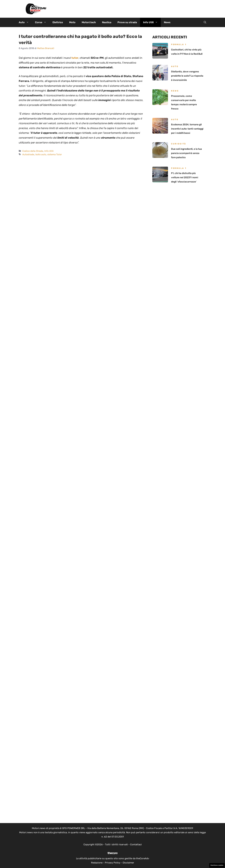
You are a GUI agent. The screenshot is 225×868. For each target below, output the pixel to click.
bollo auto (41, 154)
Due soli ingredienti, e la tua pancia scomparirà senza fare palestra (186, 153)
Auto (25, 22)
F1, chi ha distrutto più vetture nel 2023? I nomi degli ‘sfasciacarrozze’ (185, 177)
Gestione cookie (217, 865)
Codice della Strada (33, 151)
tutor (75, 58)
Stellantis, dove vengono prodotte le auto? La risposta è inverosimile (187, 76)
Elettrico (58, 22)
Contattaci (136, 845)
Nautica (107, 22)
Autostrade (28, 154)
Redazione (97, 863)
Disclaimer (128, 863)
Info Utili (152, 22)
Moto (72, 22)
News (167, 22)
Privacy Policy (113, 863)
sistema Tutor (55, 154)
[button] (205, 22)
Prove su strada (127, 22)
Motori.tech (89, 22)
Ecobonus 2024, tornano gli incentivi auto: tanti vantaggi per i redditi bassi (187, 129)
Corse (42, 22)
